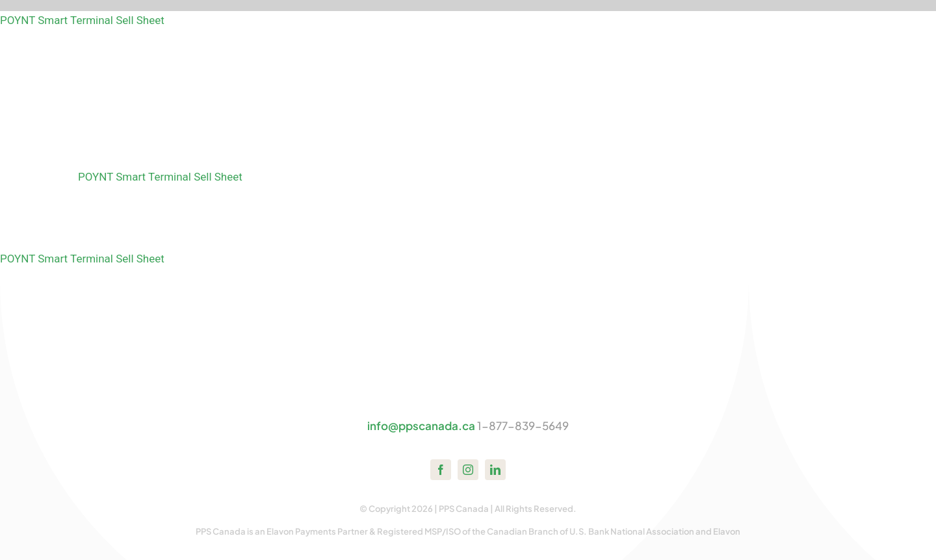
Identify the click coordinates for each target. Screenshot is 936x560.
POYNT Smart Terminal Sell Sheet (82, 20)
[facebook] (441, 470)
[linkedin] (495, 470)
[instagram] (468, 470)
